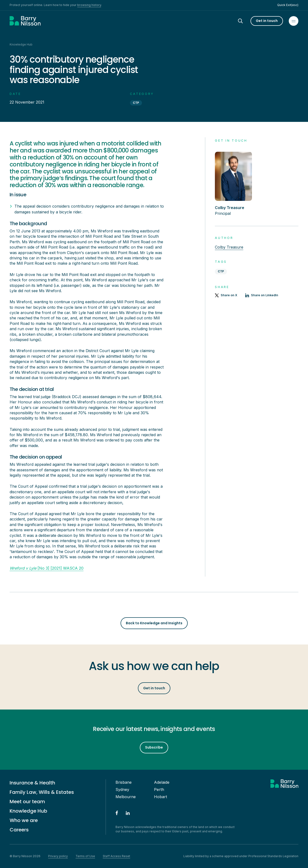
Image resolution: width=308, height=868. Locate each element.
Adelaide (162, 782)
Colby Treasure (229, 247)
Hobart (160, 797)
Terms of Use (85, 856)
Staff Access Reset (116, 856)
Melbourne (126, 797)
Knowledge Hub (28, 811)
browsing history (89, 5)
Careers (19, 830)
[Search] (245, 21)
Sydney (122, 789)
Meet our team (27, 802)
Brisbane (124, 782)
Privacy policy (58, 856)
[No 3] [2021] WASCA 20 (47, 568)
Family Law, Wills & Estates (42, 792)
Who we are (24, 820)
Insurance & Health (32, 783)
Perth (159, 789)
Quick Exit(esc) (288, 5)
